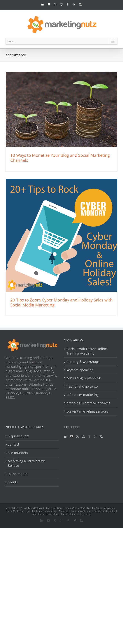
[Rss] (101, 436)
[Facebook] (89, 436)
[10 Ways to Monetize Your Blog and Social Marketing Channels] (61, 110)
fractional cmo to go (82, 386)
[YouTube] (72, 436)
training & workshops (83, 362)
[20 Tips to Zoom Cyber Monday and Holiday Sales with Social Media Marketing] (61, 235)
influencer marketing (83, 395)
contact (13, 444)
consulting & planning (84, 378)
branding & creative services (88, 403)
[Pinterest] (95, 436)
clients (13, 482)
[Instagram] (83, 436)
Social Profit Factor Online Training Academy (87, 351)
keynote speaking (80, 370)
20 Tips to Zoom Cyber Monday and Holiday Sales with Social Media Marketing (61, 302)
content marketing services (87, 411)
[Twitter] (78, 436)
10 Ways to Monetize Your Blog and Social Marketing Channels (60, 158)
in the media (17, 474)
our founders (18, 453)
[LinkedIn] (66, 436)
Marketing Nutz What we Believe (27, 463)
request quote (19, 436)
